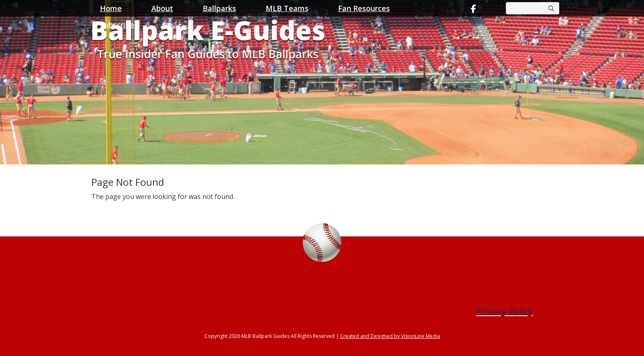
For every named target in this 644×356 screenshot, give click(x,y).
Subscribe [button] (117, 25)
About (162, 8)
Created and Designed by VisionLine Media (390, 336)
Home (111, 8)
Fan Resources (364, 8)
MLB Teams (287, 8)
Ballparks (219, 8)
